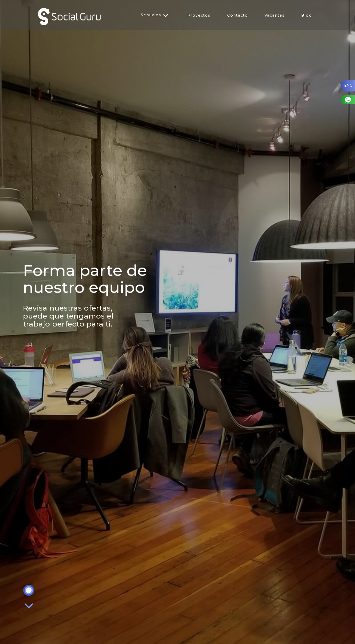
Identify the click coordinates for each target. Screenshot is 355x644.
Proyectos (199, 15)
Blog (307, 15)
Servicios (155, 15)
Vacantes (275, 15)
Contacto (237, 15)
